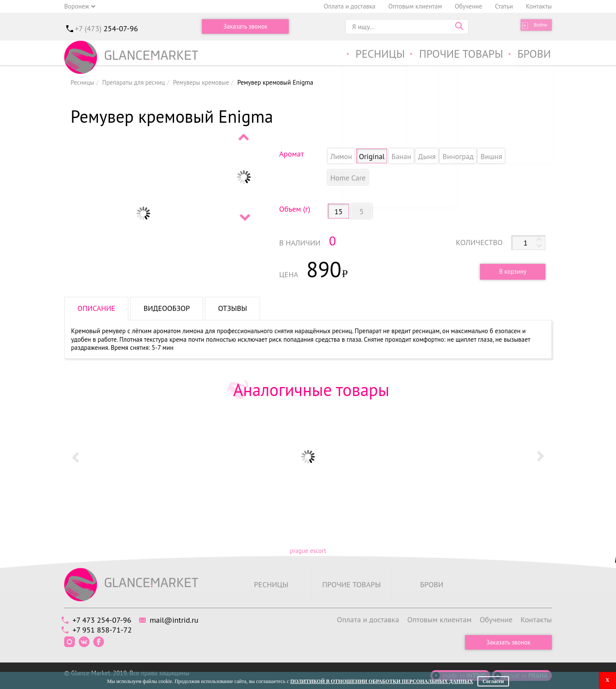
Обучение (468, 6)
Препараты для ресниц (135, 82)
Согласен (493, 681)
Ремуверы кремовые (205, 82)
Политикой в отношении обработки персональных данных (381, 681)
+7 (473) (107, 28)
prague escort (308, 551)
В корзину (510, 271)
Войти (537, 27)
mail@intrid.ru (181, 619)
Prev (244, 137)
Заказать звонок (246, 27)
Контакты (539, 6)
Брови (534, 55)
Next (244, 217)
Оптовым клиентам (415, 6)
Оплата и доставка (350, 6)
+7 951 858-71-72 (105, 629)
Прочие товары (457, 55)
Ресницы (372, 55)
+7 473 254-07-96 (104, 619)
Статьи (504, 6)
